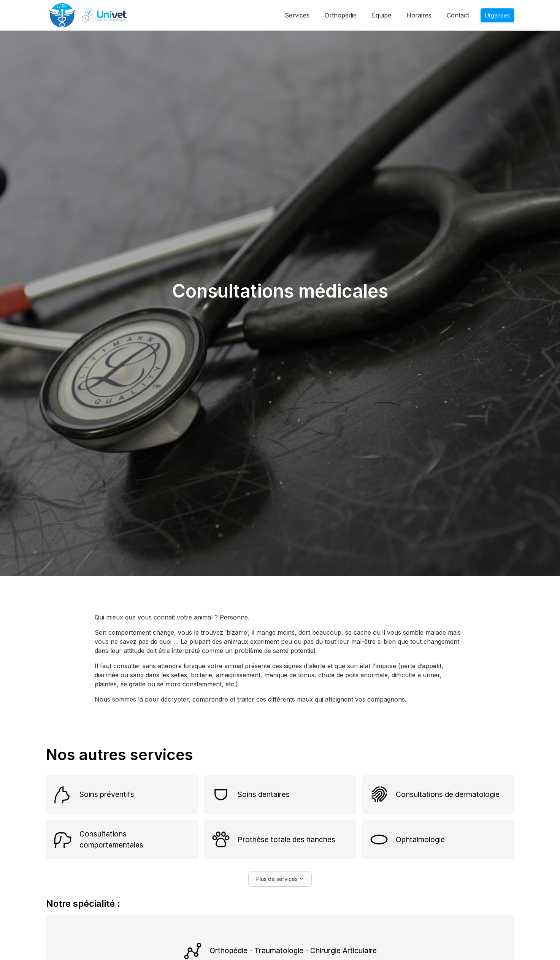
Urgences (497, 15)
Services (297, 15)
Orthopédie (341, 15)
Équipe (382, 15)
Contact (458, 15)
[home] (91, 15)
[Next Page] (280, 879)
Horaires (419, 15)
